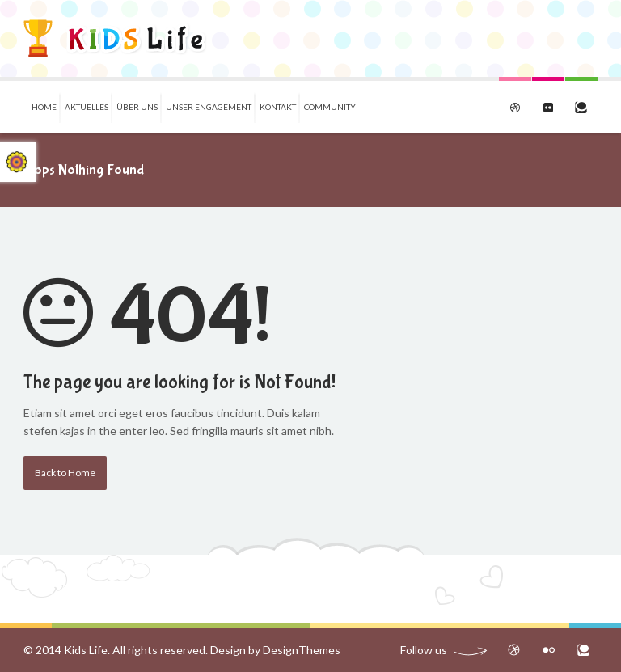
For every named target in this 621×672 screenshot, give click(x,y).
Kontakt (278, 107)
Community (330, 107)
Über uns (137, 107)
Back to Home (65, 473)
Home (44, 107)
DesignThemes (302, 650)
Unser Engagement (209, 107)
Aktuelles (87, 107)
